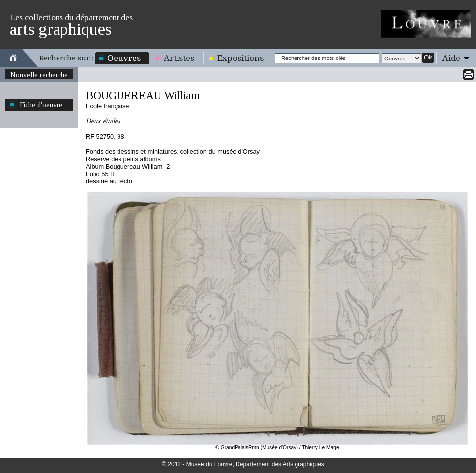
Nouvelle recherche (39, 75)
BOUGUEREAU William (143, 95)
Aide (451, 58)
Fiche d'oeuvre (41, 105)
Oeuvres (124, 58)
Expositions (240, 58)
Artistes (179, 58)
